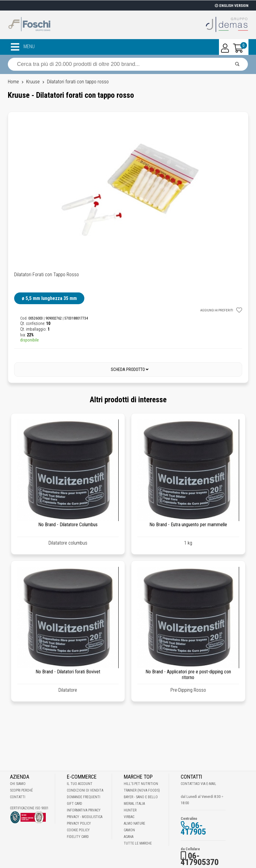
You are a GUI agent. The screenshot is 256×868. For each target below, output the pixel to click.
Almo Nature (134, 823)
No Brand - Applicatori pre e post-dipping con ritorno (188, 675)
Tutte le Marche (138, 843)
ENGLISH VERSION (232, 6)
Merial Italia (134, 804)
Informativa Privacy (84, 810)
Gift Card (75, 804)
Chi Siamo (18, 784)
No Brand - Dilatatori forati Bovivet (68, 672)
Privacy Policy (79, 823)
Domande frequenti (84, 797)
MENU (23, 47)
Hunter (130, 810)
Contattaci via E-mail (198, 784)
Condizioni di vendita (85, 790)
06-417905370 (200, 859)
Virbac (129, 817)
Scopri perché (21, 790)
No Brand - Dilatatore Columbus (68, 525)
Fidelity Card (78, 837)
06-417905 (193, 829)
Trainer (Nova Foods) (142, 790)
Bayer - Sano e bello (141, 797)
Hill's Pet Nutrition (141, 784)
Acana (129, 837)
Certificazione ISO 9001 (29, 808)
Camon (129, 830)
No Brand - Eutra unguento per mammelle (188, 525)
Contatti (18, 797)
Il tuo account (80, 784)
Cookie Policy (78, 830)
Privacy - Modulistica (85, 817)
